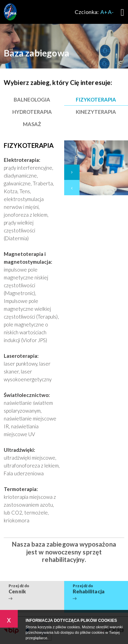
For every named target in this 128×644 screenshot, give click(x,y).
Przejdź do (32, 586)
